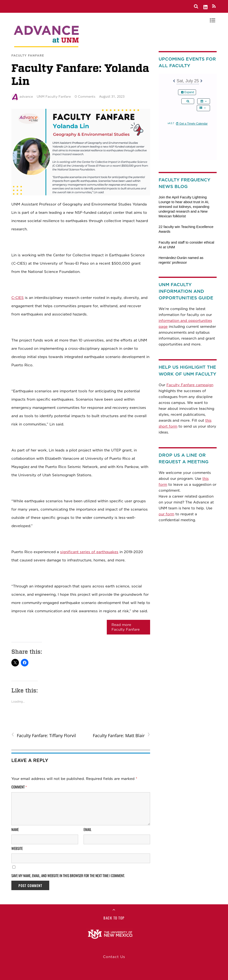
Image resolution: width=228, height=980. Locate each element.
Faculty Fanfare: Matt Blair (121, 735)
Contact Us (114, 957)
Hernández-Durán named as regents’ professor (181, 260)
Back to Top (114, 918)
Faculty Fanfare (28, 55)
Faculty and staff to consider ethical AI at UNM (186, 245)
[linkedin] (206, 6)
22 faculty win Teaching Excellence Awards (186, 229)
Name (15, 829)
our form (166, 514)
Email (87, 829)
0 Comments (85, 96)
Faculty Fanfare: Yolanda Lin (80, 74)
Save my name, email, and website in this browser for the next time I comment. (68, 875)
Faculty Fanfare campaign (190, 385)
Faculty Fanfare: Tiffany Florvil (44, 735)
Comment (19, 787)
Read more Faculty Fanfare (126, 627)
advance (26, 96)
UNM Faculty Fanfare (54, 96)
